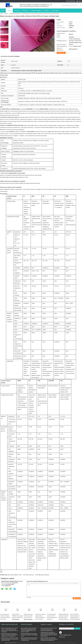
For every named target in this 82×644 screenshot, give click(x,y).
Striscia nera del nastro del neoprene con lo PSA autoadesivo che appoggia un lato (29, 635)
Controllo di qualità (36, 11)
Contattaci (46, 11)
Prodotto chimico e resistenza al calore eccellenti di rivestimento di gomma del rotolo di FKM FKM (10, 639)
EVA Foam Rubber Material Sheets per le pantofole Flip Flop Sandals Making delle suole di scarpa (75, 618)
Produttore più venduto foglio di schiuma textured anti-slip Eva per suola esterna (40, 617)
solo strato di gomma (28, 575)
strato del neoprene (26, 624)
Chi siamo (17, 11)
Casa (3, 11)
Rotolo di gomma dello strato (10, 624)
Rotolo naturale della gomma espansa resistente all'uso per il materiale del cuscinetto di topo (29, 639)
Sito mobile (62, 637)
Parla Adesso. (56, 11)
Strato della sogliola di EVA (15, 575)
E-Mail (61, 635)
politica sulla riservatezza (11, 643)
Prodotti (9, 11)
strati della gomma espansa (42, 575)
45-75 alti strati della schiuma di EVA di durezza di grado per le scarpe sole (52, 617)
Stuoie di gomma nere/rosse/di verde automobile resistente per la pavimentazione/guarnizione (49, 629)
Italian (80, 1)
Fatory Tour (25, 11)
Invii (77, 628)
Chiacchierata (61, 53)
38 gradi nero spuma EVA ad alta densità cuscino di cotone (28, 616)
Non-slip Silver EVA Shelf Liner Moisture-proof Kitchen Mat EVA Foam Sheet (5, 617)
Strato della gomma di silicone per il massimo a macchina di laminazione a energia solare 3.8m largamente (10, 635)
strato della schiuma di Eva (15, 14)
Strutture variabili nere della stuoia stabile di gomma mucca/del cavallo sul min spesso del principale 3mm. (49, 639)
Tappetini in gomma (46, 624)
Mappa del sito (67, 635)
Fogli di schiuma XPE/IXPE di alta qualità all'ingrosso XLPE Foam (17, 616)
